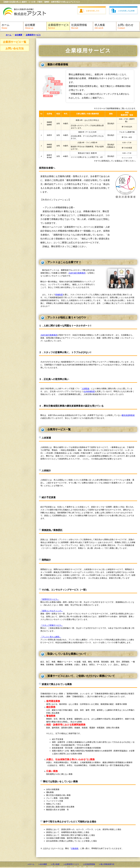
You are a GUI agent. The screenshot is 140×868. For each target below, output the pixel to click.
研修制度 (59, 295)
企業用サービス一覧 (15, 42)
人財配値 (85, 389)
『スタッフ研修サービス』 (52, 625)
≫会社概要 (43, 864)
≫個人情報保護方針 (107, 864)
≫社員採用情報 (89, 864)
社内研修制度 (89, 391)
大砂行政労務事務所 (77, 273)
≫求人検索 (55, 864)
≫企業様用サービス (71, 864)
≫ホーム (31, 864)
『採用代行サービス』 (50, 599)
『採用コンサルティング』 (52, 611)
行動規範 (75, 848)
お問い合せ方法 (15, 48)
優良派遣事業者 (128, 415)
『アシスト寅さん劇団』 (51, 637)
